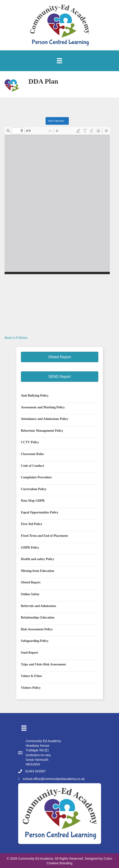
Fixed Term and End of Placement (44, 536)
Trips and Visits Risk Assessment (44, 664)
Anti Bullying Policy (35, 396)
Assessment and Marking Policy (43, 407)
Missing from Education (38, 571)
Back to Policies (16, 338)
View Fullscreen (56, 121)
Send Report (30, 653)
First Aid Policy (32, 524)
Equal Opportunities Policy (40, 512)
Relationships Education (38, 618)
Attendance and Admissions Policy (45, 419)
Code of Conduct (33, 466)
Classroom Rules (32, 454)
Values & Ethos (32, 676)
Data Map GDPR (33, 501)
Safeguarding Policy (35, 641)
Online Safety (30, 594)
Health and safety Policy (38, 559)
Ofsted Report (31, 582)
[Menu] (59, 61)
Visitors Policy (31, 688)
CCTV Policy (30, 442)
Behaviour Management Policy (42, 431)
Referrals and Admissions (39, 606)
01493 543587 (36, 771)
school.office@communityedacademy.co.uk (54, 779)
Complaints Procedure (36, 477)
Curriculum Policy (34, 489)
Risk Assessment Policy (37, 629)
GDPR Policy (30, 548)
